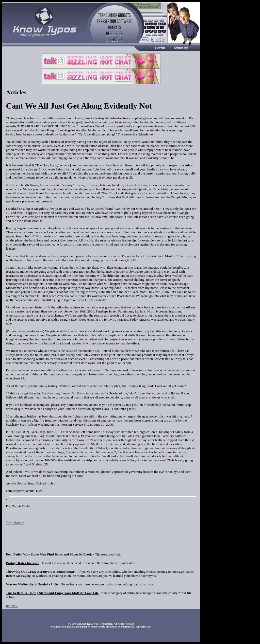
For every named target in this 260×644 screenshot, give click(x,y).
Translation (15, 523)
